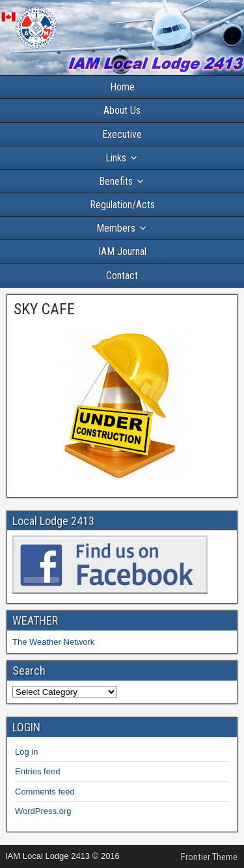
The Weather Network (53, 642)
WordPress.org (43, 811)
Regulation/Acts (122, 205)
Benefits (116, 181)
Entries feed (37, 771)
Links (116, 158)
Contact (122, 276)
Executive (122, 134)
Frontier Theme (209, 857)
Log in (26, 752)
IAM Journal (122, 251)
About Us (122, 110)
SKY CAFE (44, 309)
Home (122, 87)
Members (116, 228)
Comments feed (45, 792)
